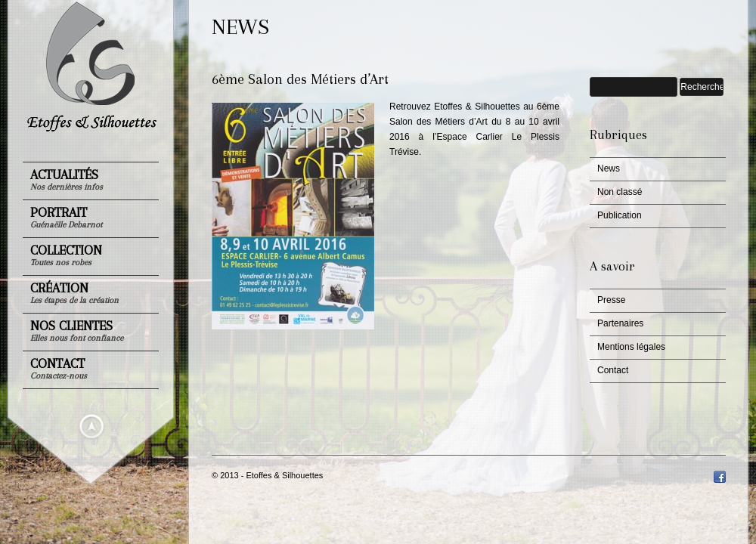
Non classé (620, 192)
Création (74, 293)
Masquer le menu (91, 426)
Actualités (67, 179)
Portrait (66, 217)
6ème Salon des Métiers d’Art (300, 79)
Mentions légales (631, 347)
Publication (620, 215)
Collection (66, 255)
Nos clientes (77, 331)
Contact (59, 368)
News (609, 168)
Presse (611, 300)
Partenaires (620, 323)
